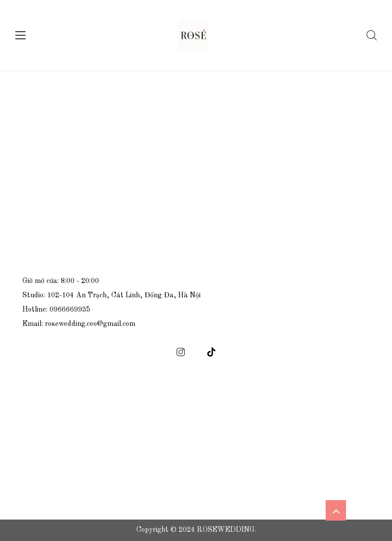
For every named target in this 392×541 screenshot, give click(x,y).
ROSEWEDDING (226, 530)
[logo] (193, 35)
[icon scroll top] (336, 510)
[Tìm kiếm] (369, 35)
